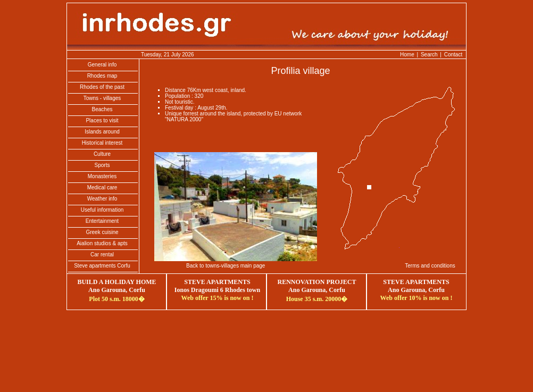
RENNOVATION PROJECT (317, 282)
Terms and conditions (430, 266)
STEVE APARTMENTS (416, 282)
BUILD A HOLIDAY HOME (116, 282)
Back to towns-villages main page (226, 266)
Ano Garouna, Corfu (416, 290)
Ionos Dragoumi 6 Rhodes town (217, 290)
